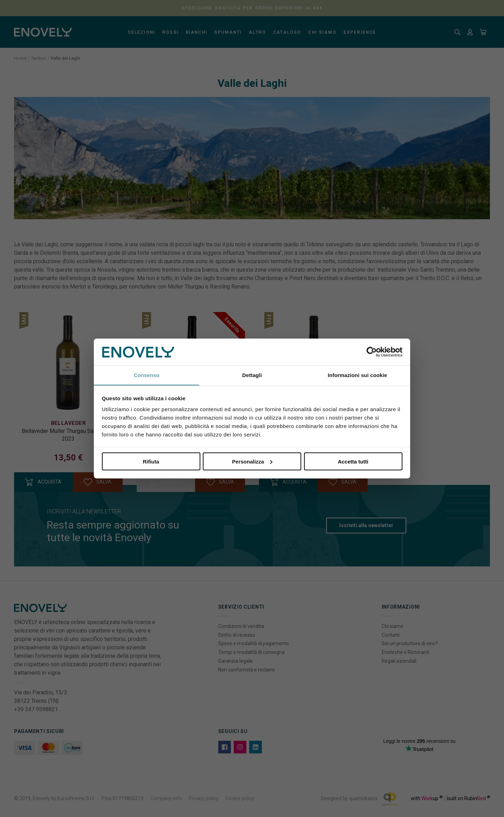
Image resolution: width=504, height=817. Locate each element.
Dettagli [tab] (252, 375)
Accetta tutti (353, 461)
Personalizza (252, 461)
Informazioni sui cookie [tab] (358, 375)
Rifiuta (151, 461)
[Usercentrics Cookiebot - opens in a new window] (372, 352)
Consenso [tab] (146, 375)
